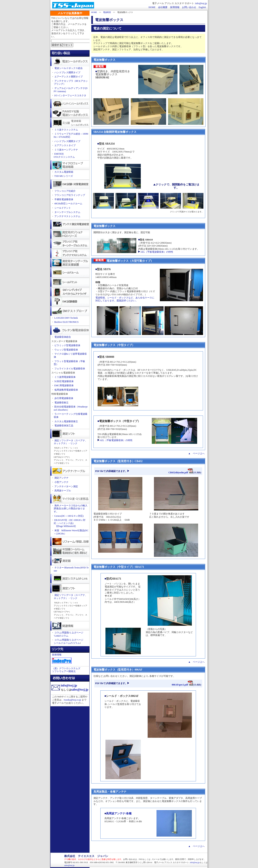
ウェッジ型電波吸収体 (66, 350)
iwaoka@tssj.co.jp (72, 700)
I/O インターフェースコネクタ (70, 95)
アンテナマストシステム (67, 216)
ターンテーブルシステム (67, 212)
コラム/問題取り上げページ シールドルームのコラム (69, 641)
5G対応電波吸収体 (64, 381)
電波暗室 (107, 12)
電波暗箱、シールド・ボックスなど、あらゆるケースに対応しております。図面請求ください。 (125, 299)
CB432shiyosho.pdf (181, 473)
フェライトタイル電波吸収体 (70, 369)
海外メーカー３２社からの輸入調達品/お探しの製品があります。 (71, 509)
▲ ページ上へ (197, 453)
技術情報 (57, 655)
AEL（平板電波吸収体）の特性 (156, 252)
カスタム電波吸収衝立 (66, 421)
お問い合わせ (189, 7)
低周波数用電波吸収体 (66, 390)
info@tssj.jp (201, 3)
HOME (152, 7)
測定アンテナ (61, 478)
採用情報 (175, 7)
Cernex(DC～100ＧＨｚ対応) (69, 516)
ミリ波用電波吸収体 (65, 377)
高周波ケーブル (63, 491)
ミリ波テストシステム (66, 130)
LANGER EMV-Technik (66, 318)
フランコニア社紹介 (65, 191)
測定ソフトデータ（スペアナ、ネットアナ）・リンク (71, 442)
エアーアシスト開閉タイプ (69, 77)
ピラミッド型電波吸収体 (67, 345)
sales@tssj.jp (80, 690)
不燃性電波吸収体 (64, 199)
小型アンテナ (61, 482)
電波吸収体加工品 (64, 426)
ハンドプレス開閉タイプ (67, 72)
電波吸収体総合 (63, 337)
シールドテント (63, 208)
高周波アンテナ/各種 (119, 813)
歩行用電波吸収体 (64, 398)
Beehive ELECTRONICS (67, 322)
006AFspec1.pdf (182, 685)
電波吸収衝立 (61, 403)
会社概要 (163, 7)
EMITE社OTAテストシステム (64, 155)
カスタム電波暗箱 (64, 172)
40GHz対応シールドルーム (68, 204)
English (202, 7)
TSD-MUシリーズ (64, 176)
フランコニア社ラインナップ (70, 195)
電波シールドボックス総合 (69, 68)
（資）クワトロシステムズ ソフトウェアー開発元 (66, 670)
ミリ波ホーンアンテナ (66, 150)
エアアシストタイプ (65, 145)
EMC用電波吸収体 (64, 385)
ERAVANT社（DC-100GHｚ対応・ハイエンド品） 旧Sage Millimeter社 (70, 523)
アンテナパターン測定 (66, 486)
